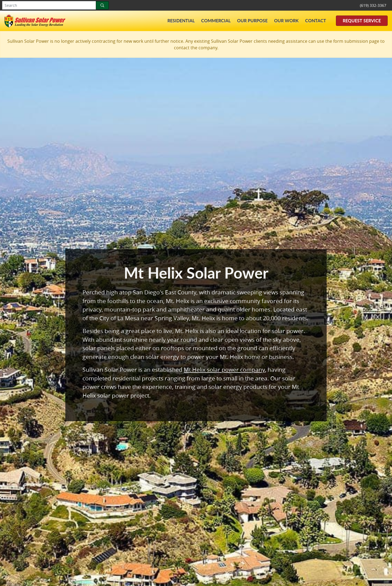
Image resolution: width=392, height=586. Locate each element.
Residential (181, 21)
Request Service (362, 21)
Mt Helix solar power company (224, 370)
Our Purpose (252, 21)
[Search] (102, 5)
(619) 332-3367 (373, 5)
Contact (316, 21)
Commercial (216, 21)
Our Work (286, 21)
